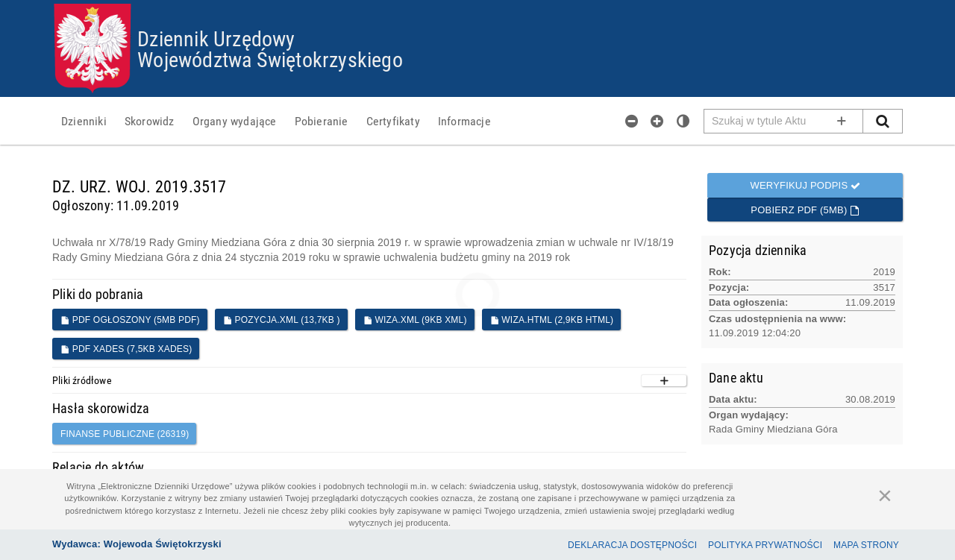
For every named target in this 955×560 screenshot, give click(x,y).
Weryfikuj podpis (805, 185)
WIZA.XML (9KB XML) (415, 320)
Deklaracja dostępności (632, 545)
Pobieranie (322, 121)
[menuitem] (84, 121)
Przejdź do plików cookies (478, 4)
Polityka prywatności (765, 545)
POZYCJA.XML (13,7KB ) (282, 320)
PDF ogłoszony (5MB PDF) (130, 320)
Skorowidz (150, 121)
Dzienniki (84, 121)
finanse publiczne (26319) (125, 434)
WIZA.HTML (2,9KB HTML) (552, 320)
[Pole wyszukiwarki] (784, 121)
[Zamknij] (885, 495)
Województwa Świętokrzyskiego (270, 59)
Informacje (464, 121)
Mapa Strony (866, 545)
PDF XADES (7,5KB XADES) (126, 349)
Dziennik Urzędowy (216, 38)
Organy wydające (235, 121)
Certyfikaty (393, 121)
